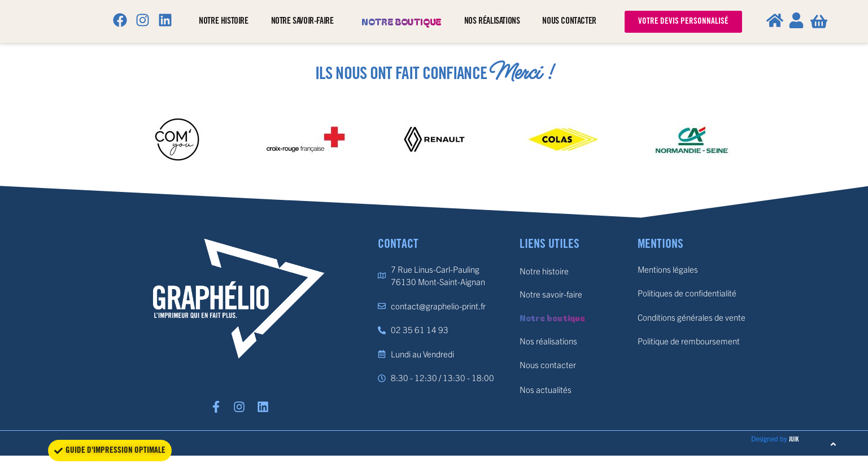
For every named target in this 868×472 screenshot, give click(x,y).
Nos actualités (546, 389)
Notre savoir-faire (305, 21)
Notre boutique (401, 21)
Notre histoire (223, 21)
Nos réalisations (492, 21)
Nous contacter (569, 21)
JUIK (794, 445)
